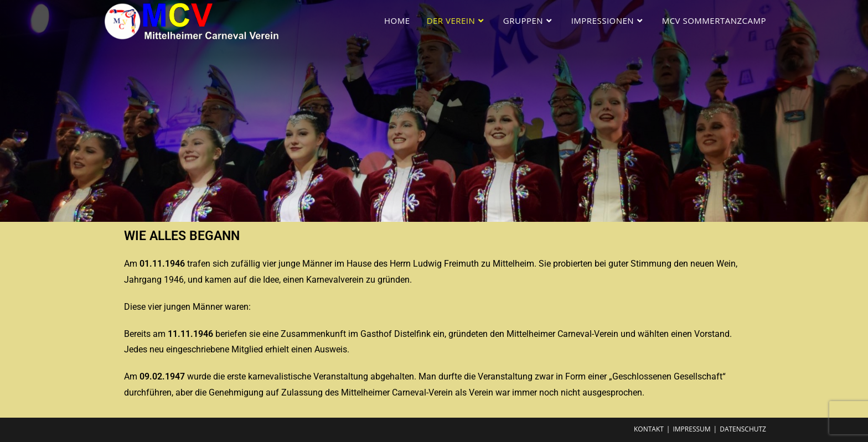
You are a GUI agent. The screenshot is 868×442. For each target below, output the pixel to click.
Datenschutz (743, 429)
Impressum (691, 429)
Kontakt (649, 429)
